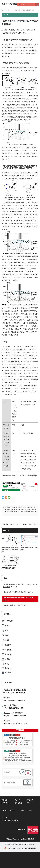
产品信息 (17, 800)
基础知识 (5, 800)
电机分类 (26, 512)
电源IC (6, 626)
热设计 (6, 640)
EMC (5, 635)
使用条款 (24, 839)
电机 (34, 507)
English (4, 810)
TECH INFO (5, 803)
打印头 (6, 664)
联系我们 (9, 839)
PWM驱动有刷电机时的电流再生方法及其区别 (18, 597)
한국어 (30, 810)
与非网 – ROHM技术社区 (10, 820)
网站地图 (31, 839)
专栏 (5, 578)
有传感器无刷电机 (21, 507)
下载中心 (30, 800)
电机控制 (12, 512)
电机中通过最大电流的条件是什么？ (29, 549)
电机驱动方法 (19, 512)
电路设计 (6, 668)
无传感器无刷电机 (10, 507)
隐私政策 (16, 839)
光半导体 (6, 655)
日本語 (22, 810)
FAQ (29, 803)
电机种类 (32, 512)
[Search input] (27, 5)
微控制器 (6, 673)
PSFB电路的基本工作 (29, 525)
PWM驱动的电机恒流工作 (11, 525)
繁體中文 (13, 810)
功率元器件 (7, 621)
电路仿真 (6, 645)
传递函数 (6, 650)
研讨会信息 (18, 803)
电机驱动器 (14, 509)
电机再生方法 (22, 509)
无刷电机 (30, 507)
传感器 (6, 659)
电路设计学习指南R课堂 (18, 844)
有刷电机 (8, 509)
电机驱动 (29, 509)
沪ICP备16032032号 (30, 849)
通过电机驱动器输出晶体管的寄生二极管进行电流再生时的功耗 (10, 550)
